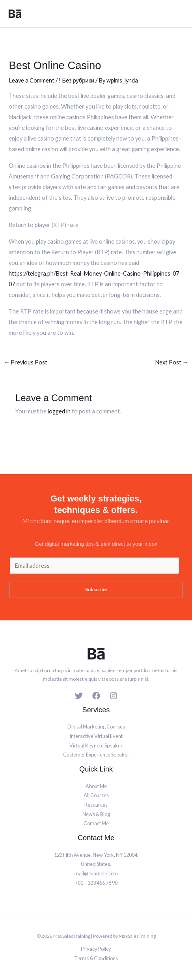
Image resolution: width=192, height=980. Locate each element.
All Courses (96, 795)
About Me (96, 786)
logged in (59, 411)
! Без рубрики (76, 80)
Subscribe (96, 589)
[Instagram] (114, 696)
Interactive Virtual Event (96, 736)
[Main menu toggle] (179, 14)
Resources (96, 805)
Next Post (172, 362)
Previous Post (26, 362)
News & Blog (96, 814)
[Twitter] (79, 696)
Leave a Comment (32, 80)
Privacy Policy (96, 949)
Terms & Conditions (96, 958)
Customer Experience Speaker (96, 755)
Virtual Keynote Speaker (96, 745)
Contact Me (96, 823)
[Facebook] (96, 696)
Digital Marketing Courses (96, 727)
